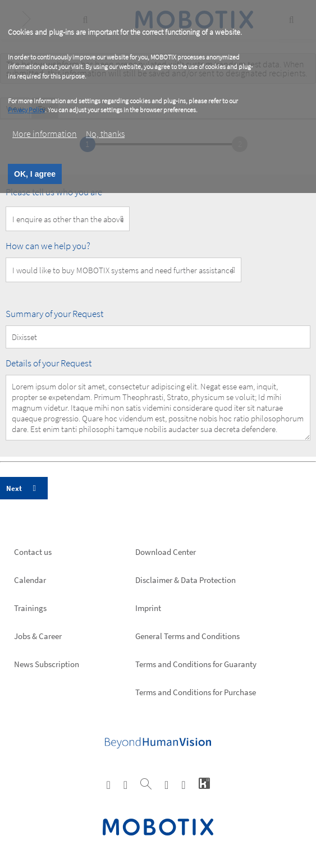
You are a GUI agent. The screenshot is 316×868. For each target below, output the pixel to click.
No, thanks (105, 134)
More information (45, 134)
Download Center (166, 552)
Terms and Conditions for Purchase (196, 692)
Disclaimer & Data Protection (186, 580)
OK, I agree (35, 174)
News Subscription (47, 664)
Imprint (148, 608)
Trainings (30, 608)
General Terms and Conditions (187, 636)
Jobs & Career (38, 636)
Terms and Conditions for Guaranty (196, 664)
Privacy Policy (26, 110)
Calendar (30, 580)
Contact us (33, 552)
